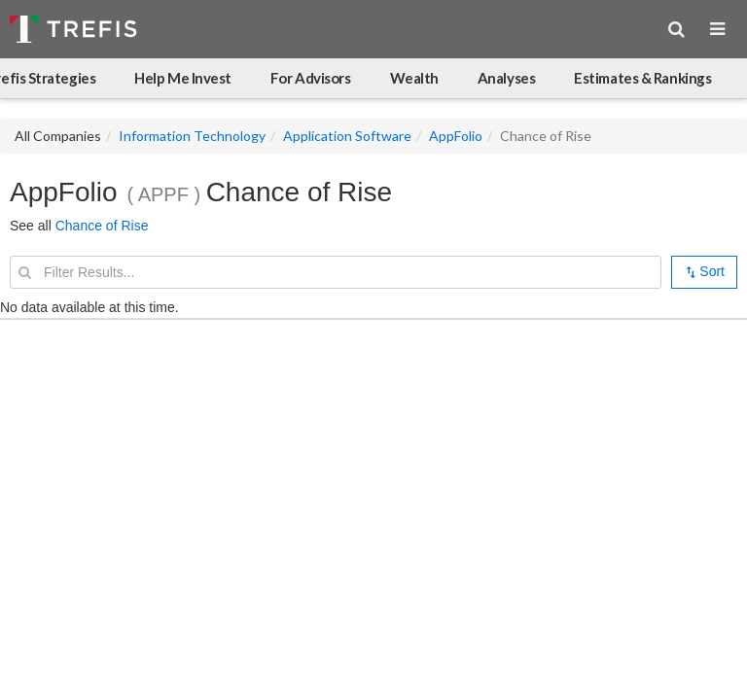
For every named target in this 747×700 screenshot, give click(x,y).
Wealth (414, 78)
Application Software (347, 136)
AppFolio (456, 136)
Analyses (506, 78)
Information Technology (192, 136)
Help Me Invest (183, 78)
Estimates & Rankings (642, 78)
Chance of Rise (102, 226)
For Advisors (311, 78)
